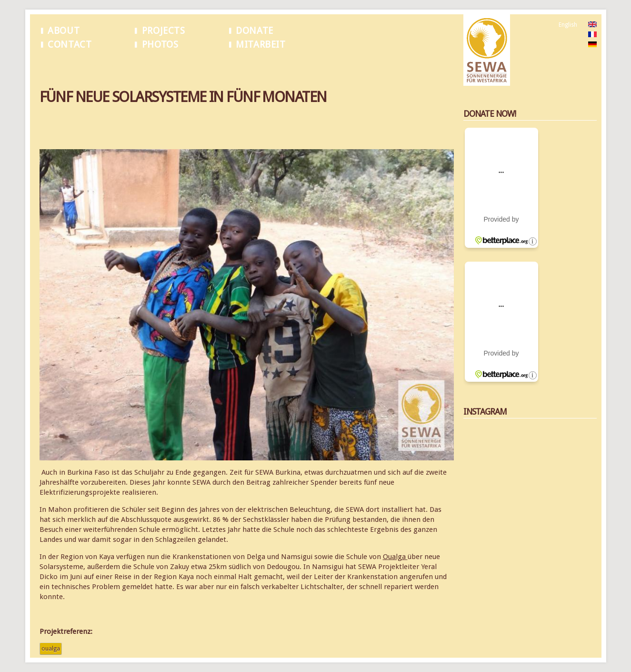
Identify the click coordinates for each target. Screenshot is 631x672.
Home (47, 66)
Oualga (395, 557)
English (568, 25)
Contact (70, 45)
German (569, 45)
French (567, 35)
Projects (164, 31)
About (64, 31)
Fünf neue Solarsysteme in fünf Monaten (115, 66)
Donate (255, 31)
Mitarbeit (260, 45)
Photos (160, 45)
